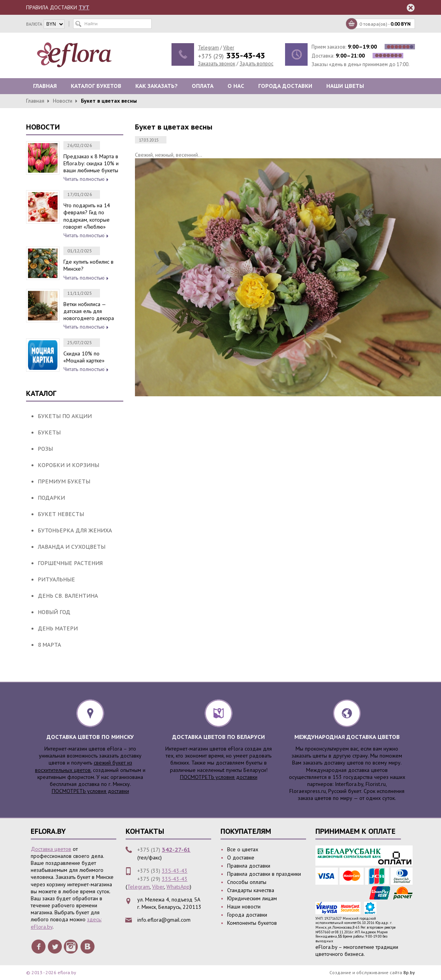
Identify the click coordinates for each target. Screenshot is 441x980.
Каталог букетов (96, 86)
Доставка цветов (51, 849)
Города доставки (285, 86)
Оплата (203, 86)
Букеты (49, 432)
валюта (34, 24)
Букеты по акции (65, 416)
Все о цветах (243, 849)
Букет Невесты (61, 514)
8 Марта (49, 645)
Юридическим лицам (252, 898)
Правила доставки (249, 866)
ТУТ (84, 7)
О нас (236, 86)
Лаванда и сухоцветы (72, 547)
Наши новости (244, 906)
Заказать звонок (217, 64)
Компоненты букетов (252, 923)
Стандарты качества (251, 890)
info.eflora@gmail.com (164, 920)
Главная (45, 86)
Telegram (208, 48)
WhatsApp (178, 887)
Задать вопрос (256, 64)
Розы (45, 449)
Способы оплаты (247, 882)
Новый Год (54, 612)
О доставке (241, 857)
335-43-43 (175, 871)
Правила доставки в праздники (264, 874)
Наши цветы (345, 86)
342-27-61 (176, 850)
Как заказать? (157, 86)
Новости (63, 101)
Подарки (51, 498)
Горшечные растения (70, 563)
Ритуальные (56, 579)
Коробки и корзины (68, 465)
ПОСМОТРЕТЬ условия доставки (90, 791)
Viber (229, 48)
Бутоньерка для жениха (75, 530)
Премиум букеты (64, 481)
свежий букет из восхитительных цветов (84, 766)
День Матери (58, 628)
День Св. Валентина (68, 596)
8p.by (409, 972)
